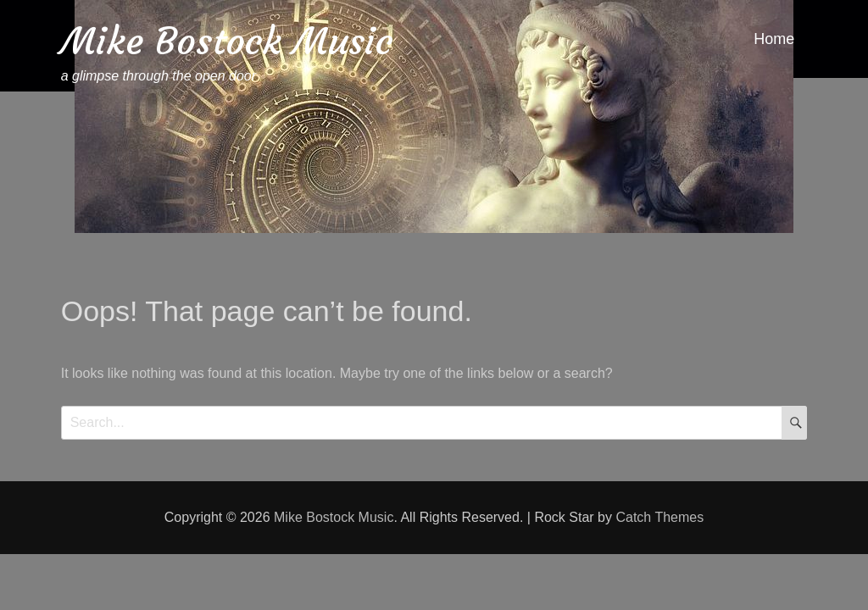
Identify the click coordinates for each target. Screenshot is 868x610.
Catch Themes (659, 517)
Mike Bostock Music (227, 41)
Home (774, 39)
